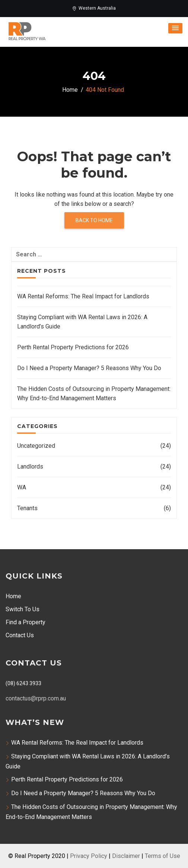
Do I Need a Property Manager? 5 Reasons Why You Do (89, 368)
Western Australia (94, 8)
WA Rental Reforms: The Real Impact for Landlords (83, 296)
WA (22, 487)
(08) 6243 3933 (23, 683)
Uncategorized (36, 446)
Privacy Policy (89, 856)
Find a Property (26, 622)
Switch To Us (23, 609)
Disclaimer (126, 856)
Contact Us (20, 635)
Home (13, 596)
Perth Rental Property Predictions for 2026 (73, 347)
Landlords (30, 467)
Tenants (27, 508)
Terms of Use (162, 856)
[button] (175, 28)
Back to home (94, 220)
